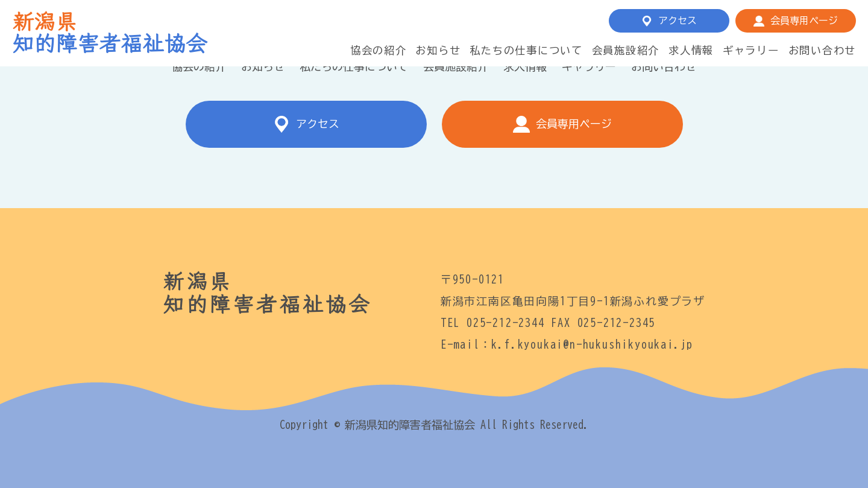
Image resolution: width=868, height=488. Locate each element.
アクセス (678, 21)
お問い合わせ (822, 50)
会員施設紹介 (626, 50)
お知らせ (438, 50)
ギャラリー (751, 50)
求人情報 (691, 50)
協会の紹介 (379, 50)
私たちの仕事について (526, 50)
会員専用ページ (804, 21)
